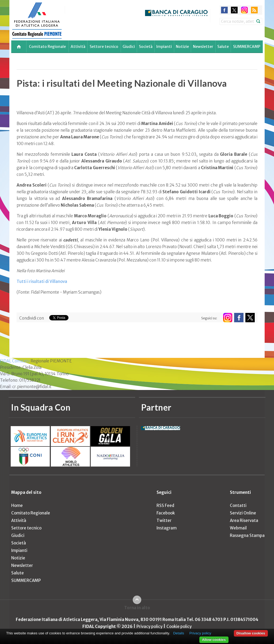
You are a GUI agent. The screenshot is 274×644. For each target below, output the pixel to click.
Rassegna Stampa (247, 535)
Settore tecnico (104, 47)
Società (146, 47)
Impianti (164, 47)
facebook (224, 10)
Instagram (167, 528)
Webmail (238, 528)
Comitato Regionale (47, 47)
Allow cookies (214, 640)
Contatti (238, 505)
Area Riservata (244, 520)
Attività (78, 47)
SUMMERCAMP (247, 47)
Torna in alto (137, 608)
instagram (244, 10)
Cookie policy (179, 626)
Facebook (166, 513)
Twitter (164, 520)
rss (254, 10)
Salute (223, 47)
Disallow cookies (251, 633)
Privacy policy (149, 626)
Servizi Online (243, 513)
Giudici (129, 47)
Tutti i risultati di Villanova (42, 281)
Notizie (182, 47)
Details (179, 633)
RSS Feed (165, 505)
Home (17, 505)
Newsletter (203, 47)
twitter (234, 10)
